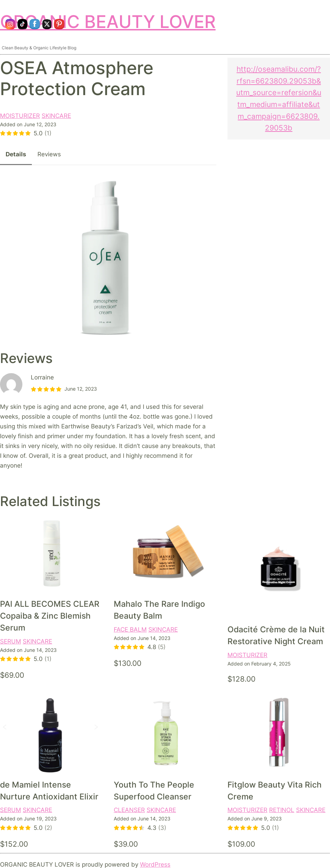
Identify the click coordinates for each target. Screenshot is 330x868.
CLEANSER (129, 810)
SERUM (10, 641)
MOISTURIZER (20, 116)
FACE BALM (130, 629)
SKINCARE (56, 116)
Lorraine (42, 377)
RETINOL (282, 810)
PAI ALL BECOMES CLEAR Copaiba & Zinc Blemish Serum (50, 616)
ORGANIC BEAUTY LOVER (108, 22)
